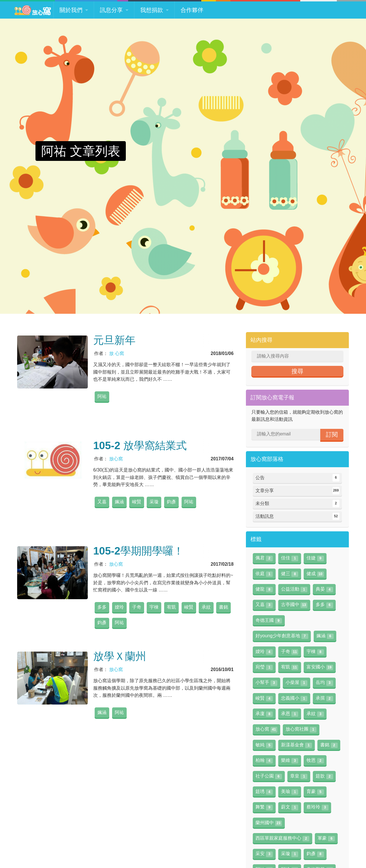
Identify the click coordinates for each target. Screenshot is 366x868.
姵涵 (119, 502)
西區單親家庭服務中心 (283, 839)
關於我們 (71, 10)
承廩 (264, 714)
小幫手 (266, 683)
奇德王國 (269, 621)
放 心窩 (117, 353)
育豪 (315, 792)
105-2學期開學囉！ (139, 551)
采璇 (154, 502)
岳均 (324, 683)
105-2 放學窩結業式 (140, 446)
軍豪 (326, 839)
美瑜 (290, 792)
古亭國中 (294, 605)
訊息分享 (111, 10)
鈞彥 (172, 502)
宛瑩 (264, 667)
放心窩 (116, 459)
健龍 (264, 589)
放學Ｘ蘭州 (120, 656)
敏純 (264, 745)
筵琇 (264, 792)
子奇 (137, 607)
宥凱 (172, 607)
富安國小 (320, 667)
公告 (298, 478)
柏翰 (264, 761)
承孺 (324, 699)
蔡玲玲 (317, 807)
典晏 (324, 589)
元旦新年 (114, 340)
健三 (290, 574)
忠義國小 (294, 699)
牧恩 (315, 761)
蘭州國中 (269, 823)
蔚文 (290, 807)
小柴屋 (297, 683)
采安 (264, 854)
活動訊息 (298, 516)
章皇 (299, 776)
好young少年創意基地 (282, 636)
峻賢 (137, 502)
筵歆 (324, 776)
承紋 (206, 607)
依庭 (264, 574)
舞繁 (264, 807)
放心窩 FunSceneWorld (33, 10)
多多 (102, 607)
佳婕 (315, 558)
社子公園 (269, 776)
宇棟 (154, 607)
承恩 (290, 714)
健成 (315, 574)
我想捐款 (152, 10)
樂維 (290, 761)
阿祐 (102, 396)
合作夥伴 (192, 10)
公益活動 (294, 589)
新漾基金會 (297, 745)
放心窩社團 (301, 729)
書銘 (224, 607)
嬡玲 (119, 607)
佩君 (264, 558)
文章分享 (298, 491)
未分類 (298, 504)
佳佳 (290, 558)
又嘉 (102, 502)
